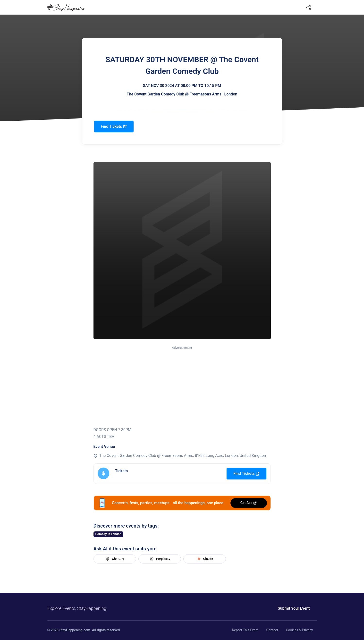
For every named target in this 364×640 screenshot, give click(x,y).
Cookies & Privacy (299, 630)
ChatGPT (115, 559)
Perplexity (160, 559)
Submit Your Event (294, 608)
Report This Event (245, 630)
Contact (272, 630)
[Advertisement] (182, 387)
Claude (204, 559)
